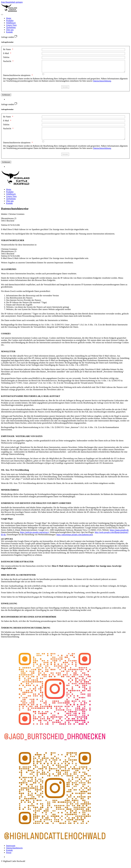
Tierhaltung (11, 27)
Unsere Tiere (11, 25)
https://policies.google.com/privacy (35, 537)
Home (9, 18)
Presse (9, 857)
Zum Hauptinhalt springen (12, 2)
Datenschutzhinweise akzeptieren (17, 78)
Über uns (10, 30)
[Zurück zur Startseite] (9, 12)
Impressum (11, 850)
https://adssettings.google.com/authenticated (75, 539)
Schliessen (6, 97)
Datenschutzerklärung (102, 83)
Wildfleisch (11, 23)
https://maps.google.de (119, 535)
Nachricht (7, 61)
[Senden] (65, 89)
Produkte (10, 20)
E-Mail (6, 53)
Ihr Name (7, 49)
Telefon (6, 57)
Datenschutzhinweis (14, 852)
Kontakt (9, 32)
